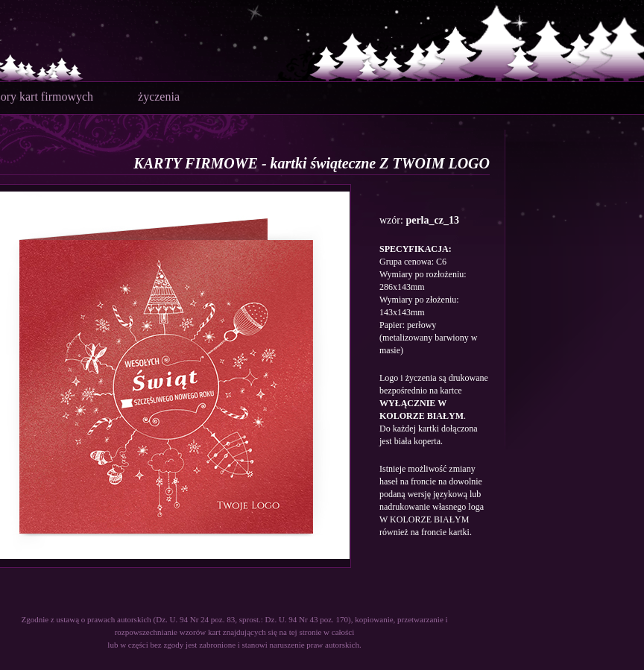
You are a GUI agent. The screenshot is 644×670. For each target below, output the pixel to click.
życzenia (159, 97)
